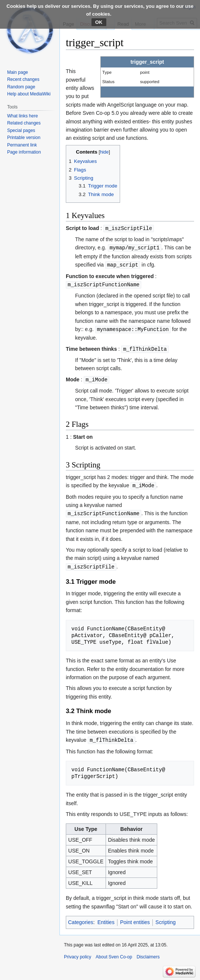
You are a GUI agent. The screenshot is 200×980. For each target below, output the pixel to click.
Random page (21, 87)
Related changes (24, 123)
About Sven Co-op (114, 953)
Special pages (21, 130)
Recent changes (23, 79)
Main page (17, 72)
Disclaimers (148, 953)
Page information (24, 152)
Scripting (165, 918)
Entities (106, 918)
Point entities (135, 918)
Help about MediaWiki (29, 94)
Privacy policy (78, 953)
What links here (22, 116)
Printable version (24, 138)
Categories (81, 918)
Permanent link (22, 145)
